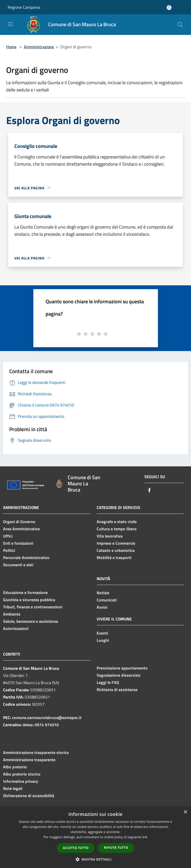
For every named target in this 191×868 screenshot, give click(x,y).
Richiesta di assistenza (117, 690)
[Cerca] (180, 25)
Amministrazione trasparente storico (36, 752)
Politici (9, 550)
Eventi (102, 633)
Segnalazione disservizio (119, 675)
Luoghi (103, 640)
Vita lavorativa (110, 536)
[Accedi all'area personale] (169, 8)
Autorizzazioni (16, 628)
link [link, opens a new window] (145, 837)
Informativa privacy (21, 781)
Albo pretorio (15, 767)
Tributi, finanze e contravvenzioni (33, 607)
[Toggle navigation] (10, 24)
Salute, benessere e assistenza (31, 621)
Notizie (103, 593)
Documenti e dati (18, 565)
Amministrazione (39, 47)
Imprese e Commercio (116, 543)
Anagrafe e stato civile (117, 522)
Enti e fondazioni (18, 543)
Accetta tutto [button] (76, 848)
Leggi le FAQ (108, 682)
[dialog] (95, 837)
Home (11, 47)
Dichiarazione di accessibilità (29, 796)
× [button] (185, 812)
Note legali (13, 788)
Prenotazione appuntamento (122, 668)
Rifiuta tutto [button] (116, 848)
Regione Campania (24, 7)
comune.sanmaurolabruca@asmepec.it (47, 718)
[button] (96, 859)
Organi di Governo (19, 522)
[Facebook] (149, 491)
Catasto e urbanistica (116, 550)
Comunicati (107, 600)
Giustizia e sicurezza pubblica (29, 600)
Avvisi (102, 607)
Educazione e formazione (25, 592)
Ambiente (12, 614)
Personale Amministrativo (26, 558)
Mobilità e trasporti (114, 558)
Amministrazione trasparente (29, 760)
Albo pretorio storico (22, 774)
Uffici (8, 536)
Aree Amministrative (21, 529)
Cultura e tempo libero (117, 529)
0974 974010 (47, 725)
